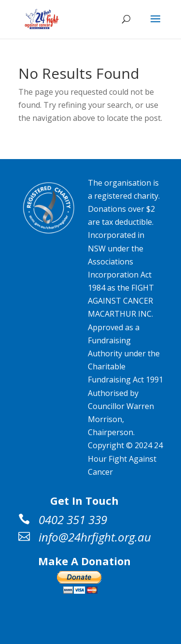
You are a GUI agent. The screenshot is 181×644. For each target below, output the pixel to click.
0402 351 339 (73, 520)
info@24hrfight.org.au (95, 537)
